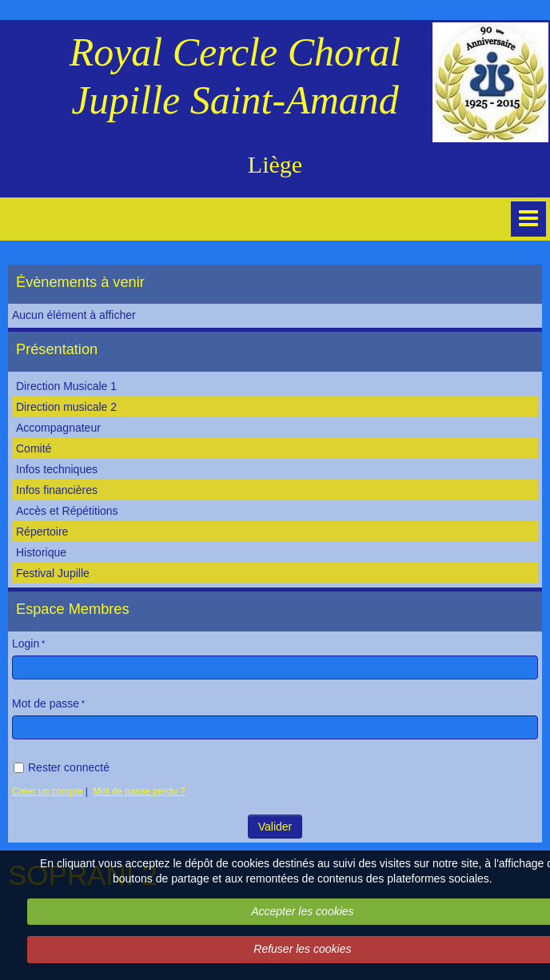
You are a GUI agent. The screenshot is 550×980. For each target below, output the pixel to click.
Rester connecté (62, 767)
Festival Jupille (53, 573)
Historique (41, 552)
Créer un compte (48, 791)
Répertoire (42, 532)
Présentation (57, 349)
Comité (34, 448)
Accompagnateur (58, 428)
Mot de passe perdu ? (139, 791)
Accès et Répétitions (67, 511)
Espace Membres (73, 609)
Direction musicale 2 (66, 407)
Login (26, 643)
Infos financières (57, 490)
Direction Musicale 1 (66, 386)
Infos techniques (57, 469)
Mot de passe (46, 703)
